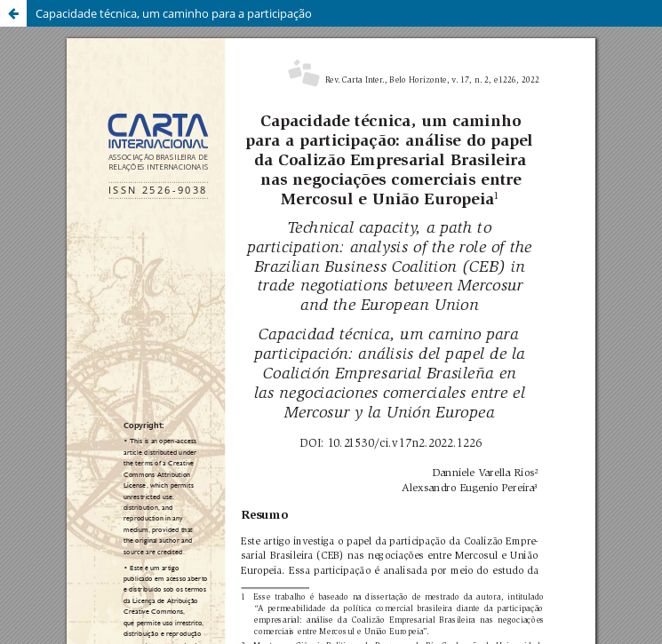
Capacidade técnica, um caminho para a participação (174, 13)
